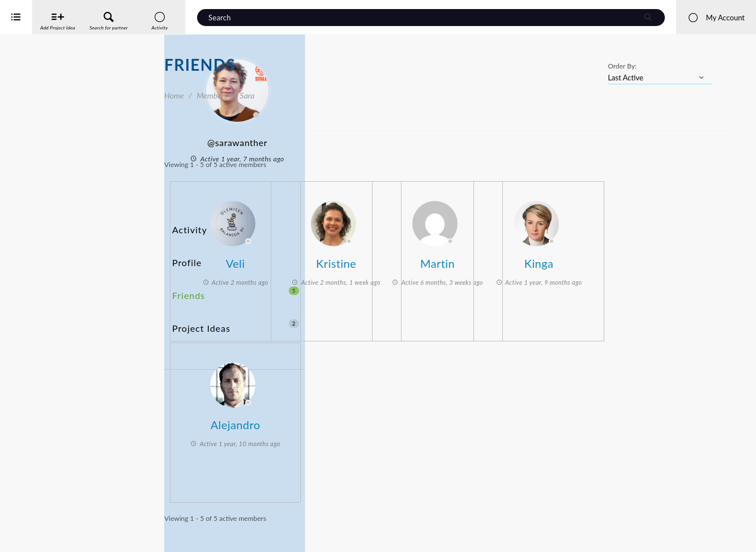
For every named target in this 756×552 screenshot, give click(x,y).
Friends (236, 268)
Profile (185, 247)
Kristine (480, 258)
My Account (716, 18)
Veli (379, 258)
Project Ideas (236, 288)
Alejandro (379, 419)
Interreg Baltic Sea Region (47, 526)
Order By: (622, 66)
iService (34, 536)
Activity (187, 226)
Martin (581, 258)
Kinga (683, 258)
